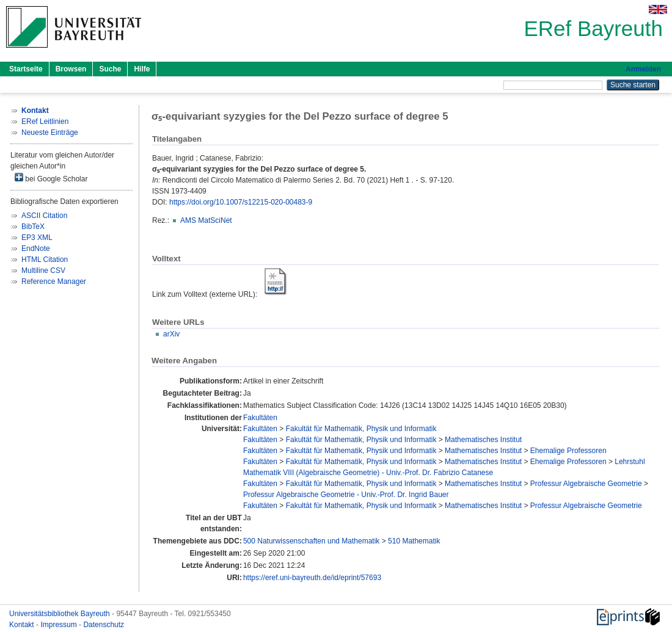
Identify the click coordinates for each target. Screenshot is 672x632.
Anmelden (643, 69)
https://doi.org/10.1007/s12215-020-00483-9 (241, 202)
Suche (110, 69)
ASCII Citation (44, 216)
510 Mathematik (414, 541)
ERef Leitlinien (45, 122)
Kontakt (23, 625)
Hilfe (142, 69)
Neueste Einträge (50, 133)
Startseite (26, 69)
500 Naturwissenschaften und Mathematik (311, 541)
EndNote (36, 249)
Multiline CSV (43, 271)
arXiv (171, 334)
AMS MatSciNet (206, 220)
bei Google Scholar (51, 178)
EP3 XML (37, 238)
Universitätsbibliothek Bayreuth (60, 614)
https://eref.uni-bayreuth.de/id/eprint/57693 (312, 578)
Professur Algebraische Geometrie (586, 484)
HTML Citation (45, 260)
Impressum (60, 625)
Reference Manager (54, 281)
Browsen (71, 69)
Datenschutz (104, 625)
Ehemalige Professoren (568, 451)
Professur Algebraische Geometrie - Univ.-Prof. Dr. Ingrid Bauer (346, 495)
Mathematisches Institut (483, 440)
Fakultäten (260, 418)
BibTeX (33, 227)
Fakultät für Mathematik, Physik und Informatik (361, 429)
